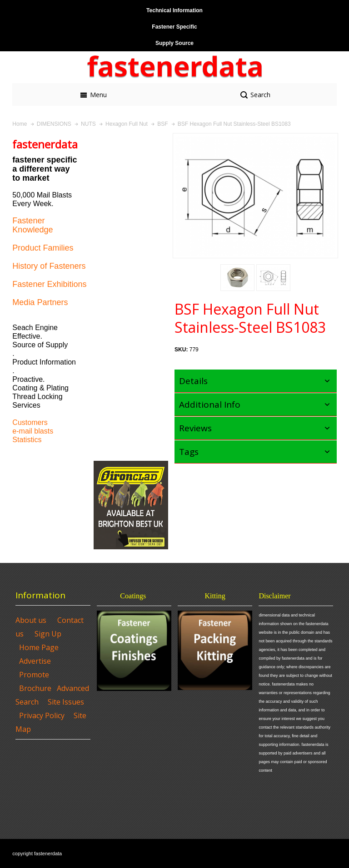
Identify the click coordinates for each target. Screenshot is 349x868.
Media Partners (40, 302)
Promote (34, 675)
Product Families (43, 248)
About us (31, 620)
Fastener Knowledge (32, 225)
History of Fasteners (49, 266)
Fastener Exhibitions (49, 284)
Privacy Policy (42, 715)
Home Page (39, 647)
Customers (30, 422)
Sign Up (48, 634)
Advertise (35, 661)
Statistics (27, 440)
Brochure (35, 688)
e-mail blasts (33, 431)
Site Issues (66, 702)
